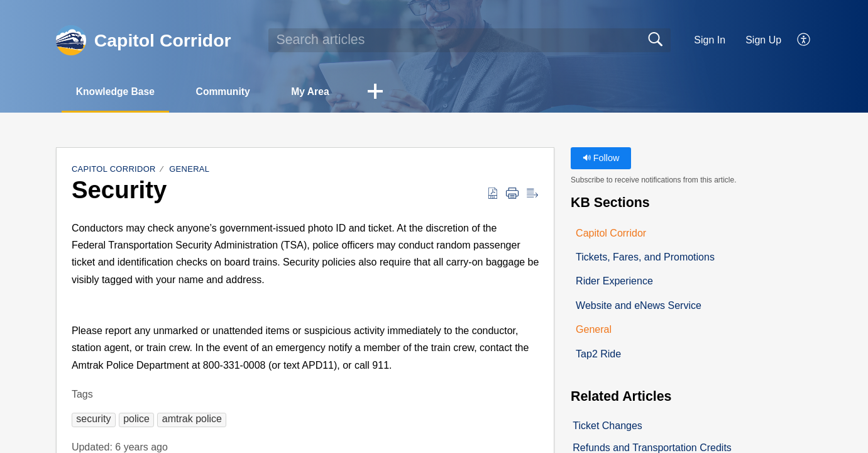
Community (230, 92)
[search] (470, 40)
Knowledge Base (118, 92)
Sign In (710, 40)
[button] (804, 40)
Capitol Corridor (114, 170)
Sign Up (763, 40)
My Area (321, 92)
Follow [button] (601, 159)
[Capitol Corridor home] (71, 40)
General (189, 170)
